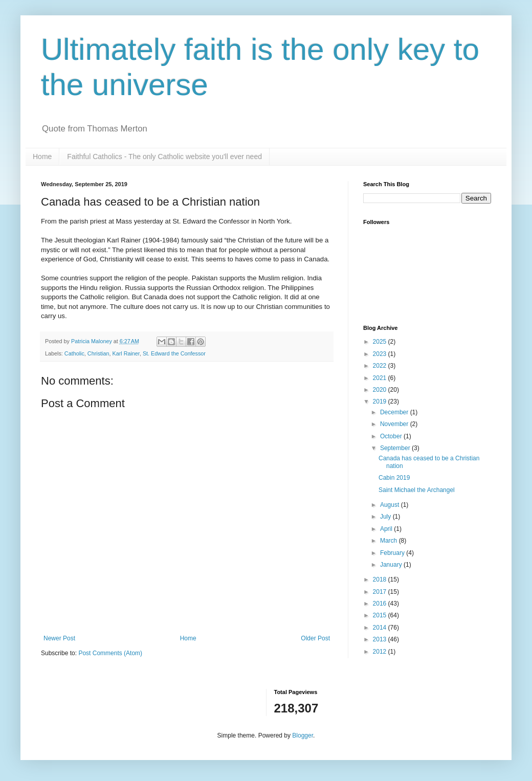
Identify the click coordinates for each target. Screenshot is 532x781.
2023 (381, 354)
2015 (381, 615)
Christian (98, 353)
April (387, 529)
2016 (381, 604)
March (390, 541)
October (392, 436)
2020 (381, 390)
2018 (381, 579)
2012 (381, 652)
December (395, 412)
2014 (381, 628)
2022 (381, 366)
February (393, 553)
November (395, 424)
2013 (381, 639)
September (396, 448)
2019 (381, 401)
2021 (381, 378)
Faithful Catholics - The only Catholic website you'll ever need (164, 157)
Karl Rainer (126, 353)
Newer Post (59, 638)
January (392, 565)
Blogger (303, 735)
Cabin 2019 (394, 478)
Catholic (74, 353)
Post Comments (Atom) (110, 653)
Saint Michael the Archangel (417, 490)
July (386, 517)
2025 (381, 342)
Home (42, 157)
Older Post (315, 638)
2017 (381, 592)
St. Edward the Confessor (174, 353)
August (391, 505)
